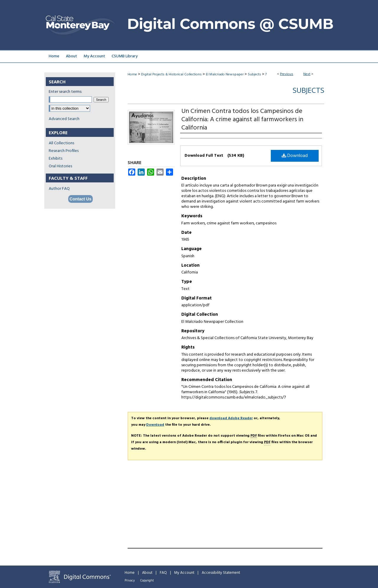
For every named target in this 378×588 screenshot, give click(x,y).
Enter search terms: (65, 92)
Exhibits (56, 159)
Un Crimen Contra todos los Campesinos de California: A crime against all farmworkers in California (242, 120)
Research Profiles (64, 151)
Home (132, 74)
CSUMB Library (125, 56)
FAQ (163, 573)
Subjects (254, 74)
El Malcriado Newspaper (225, 74)
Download (295, 156)
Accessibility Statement (221, 573)
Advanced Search (64, 119)
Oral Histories (60, 166)
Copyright (147, 581)
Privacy (130, 581)
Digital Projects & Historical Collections (171, 74)
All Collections (61, 143)
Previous (287, 74)
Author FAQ (59, 189)
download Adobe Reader (231, 418)
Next (307, 74)
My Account (184, 573)
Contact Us (81, 199)
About (147, 573)
